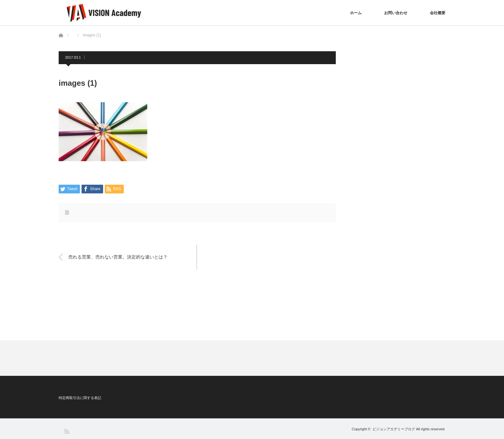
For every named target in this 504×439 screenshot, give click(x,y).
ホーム (356, 13)
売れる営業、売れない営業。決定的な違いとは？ (118, 257)
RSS (67, 431)
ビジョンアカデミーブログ (394, 429)
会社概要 (438, 13)
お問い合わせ (396, 13)
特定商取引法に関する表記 (80, 398)
